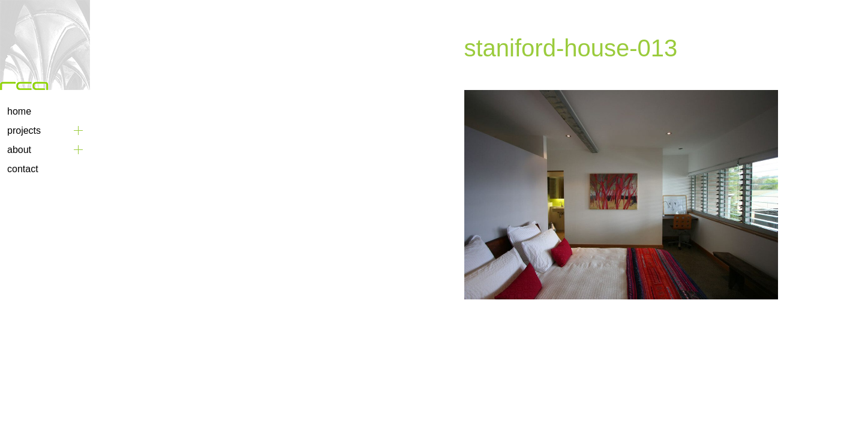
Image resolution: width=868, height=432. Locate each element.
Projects (24, 130)
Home (19, 111)
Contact (23, 169)
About (19, 150)
